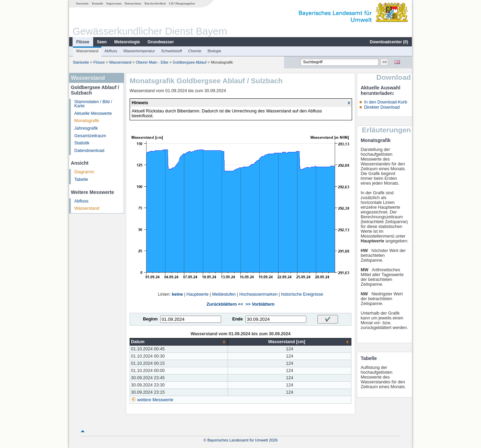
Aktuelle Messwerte (93, 113)
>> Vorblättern (260, 304)
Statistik (82, 143)
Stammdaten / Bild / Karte (93, 104)
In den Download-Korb (386, 102)
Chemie (195, 51)
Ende (237, 319)
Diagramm (84, 172)
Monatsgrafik (87, 121)
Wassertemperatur (139, 51)
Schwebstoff (171, 51)
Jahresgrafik (86, 128)
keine (177, 294)
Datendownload (89, 151)
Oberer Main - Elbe (152, 62)
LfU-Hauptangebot (182, 3)
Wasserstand (87, 51)
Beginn (150, 319)
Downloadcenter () (389, 42)
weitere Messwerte (155, 400)
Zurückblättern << (225, 304)
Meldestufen (224, 294)
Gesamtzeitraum (90, 136)
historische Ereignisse (302, 294)
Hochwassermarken (258, 294)
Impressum (114, 3)
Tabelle (81, 179)
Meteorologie (127, 42)
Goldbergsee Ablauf (189, 62)
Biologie (215, 51)
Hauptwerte (197, 294)
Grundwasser (161, 42)
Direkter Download (382, 107)
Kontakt (97, 3)
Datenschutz (133, 3)
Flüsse (83, 42)
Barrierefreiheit (155, 3)
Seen (102, 42)
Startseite (82, 3)
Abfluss (111, 51)
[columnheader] (179, 342)
